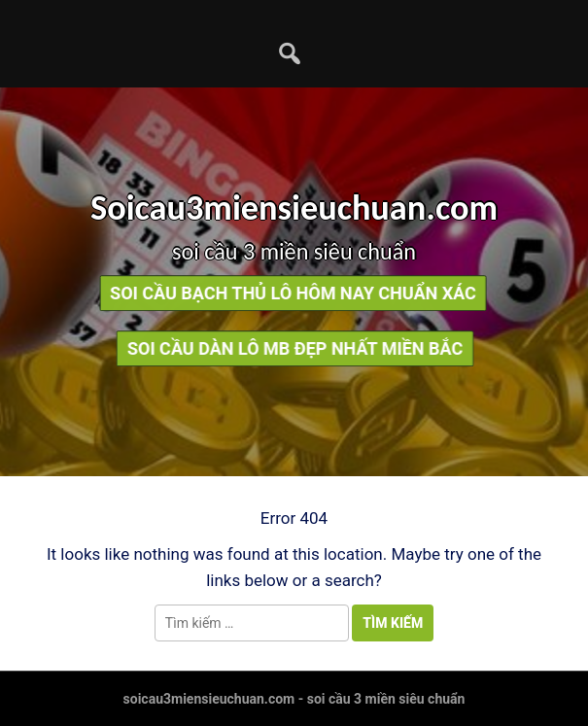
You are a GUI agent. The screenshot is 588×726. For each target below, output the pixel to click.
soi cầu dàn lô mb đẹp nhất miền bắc (300, 348)
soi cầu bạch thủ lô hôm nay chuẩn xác (288, 293)
